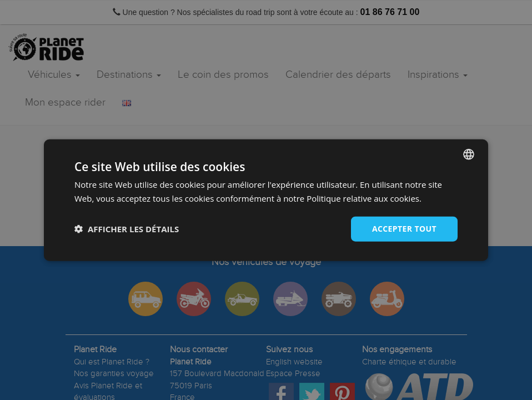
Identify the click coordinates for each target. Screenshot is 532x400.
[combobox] (469, 154)
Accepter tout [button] (404, 229)
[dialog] (266, 200)
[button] (127, 229)
